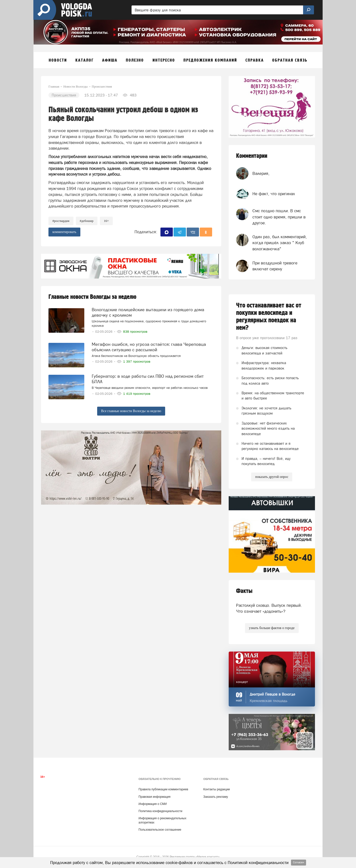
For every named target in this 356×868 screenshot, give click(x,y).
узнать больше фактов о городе (272, 628)
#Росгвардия (61, 221)
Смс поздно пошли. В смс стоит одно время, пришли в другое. (279, 217)
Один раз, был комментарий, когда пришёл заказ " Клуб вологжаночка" (280, 243)
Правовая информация (154, 797)
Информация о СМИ (153, 804)
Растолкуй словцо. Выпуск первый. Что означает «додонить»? (269, 608)
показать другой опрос (272, 477)
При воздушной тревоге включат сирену (275, 266)
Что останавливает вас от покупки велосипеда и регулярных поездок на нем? (269, 317)
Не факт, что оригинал (274, 194)
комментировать (64, 232)
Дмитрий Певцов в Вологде (272, 694)
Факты (244, 591)
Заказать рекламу (216, 797)
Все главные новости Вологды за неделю (131, 411)
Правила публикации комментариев (163, 789)
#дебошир (87, 221)
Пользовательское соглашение (160, 830)
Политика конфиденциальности (160, 811)
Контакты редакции (216, 789)
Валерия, (261, 173)
